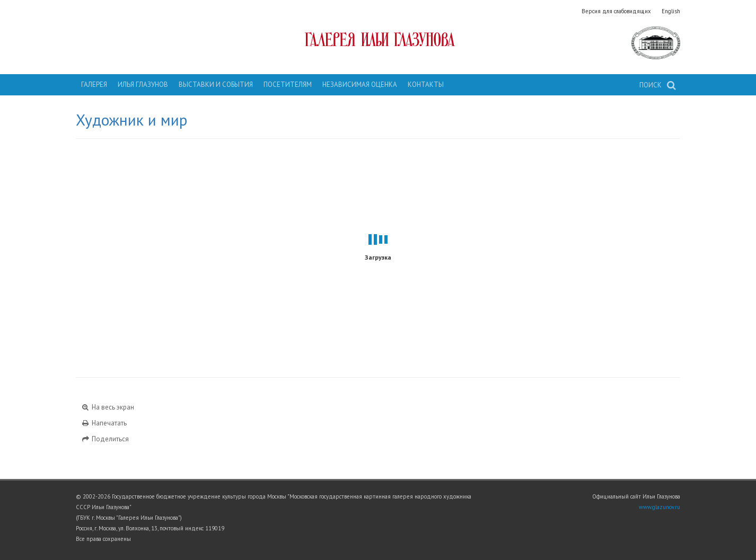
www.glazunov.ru (660, 507)
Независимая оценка (360, 85)
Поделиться (105, 439)
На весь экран (108, 407)
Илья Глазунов (143, 85)
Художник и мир (131, 120)
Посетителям (288, 85)
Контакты (426, 85)
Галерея (94, 85)
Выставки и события (216, 85)
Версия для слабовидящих (616, 11)
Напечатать (104, 423)
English (671, 11)
